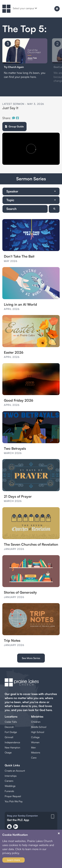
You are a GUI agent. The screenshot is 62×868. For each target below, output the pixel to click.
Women (35, 742)
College (35, 737)
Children (36, 722)
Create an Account (15, 771)
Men (33, 747)
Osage (8, 752)
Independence (12, 742)
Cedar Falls (11, 722)
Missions (36, 752)
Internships (11, 776)
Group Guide (14, 126)
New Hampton (12, 747)
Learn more (14, 860)
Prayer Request (13, 796)
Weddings (10, 786)
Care (34, 758)
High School (38, 732)
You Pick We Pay (14, 801)
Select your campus (25, 8)
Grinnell (9, 737)
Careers (9, 781)
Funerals (9, 791)
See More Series (31, 658)
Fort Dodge (11, 732)
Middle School (39, 727)
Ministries (37, 716)
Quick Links (12, 765)
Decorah (9, 727)
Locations (11, 716)
